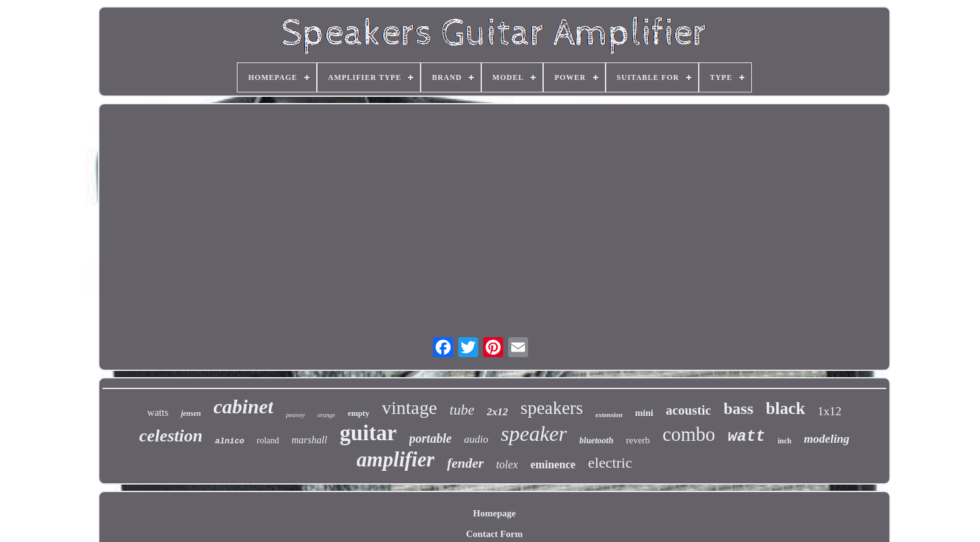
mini (644, 413)
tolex (507, 465)
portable (431, 438)
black (785, 408)
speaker (534, 434)
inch (784, 441)
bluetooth (596, 441)
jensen (191, 413)
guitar (368, 433)
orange (326, 415)
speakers (552, 408)
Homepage (494, 513)
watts (158, 412)
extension (609, 415)
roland (268, 441)
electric (610, 463)
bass (739, 409)
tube (462, 410)
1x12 (829, 411)
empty (358, 413)
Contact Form (494, 534)
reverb (638, 440)
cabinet (243, 406)
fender (465, 463)
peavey (295, 415)
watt (746, 437)
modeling (827, 439)
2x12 (497, 412)
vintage (409, 407)
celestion (171, 436)
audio (477, 439)
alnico (230, 441)
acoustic (688, 410)
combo (689, 434)
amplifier (396, 460)
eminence (553, 465)
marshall (310, 440)
